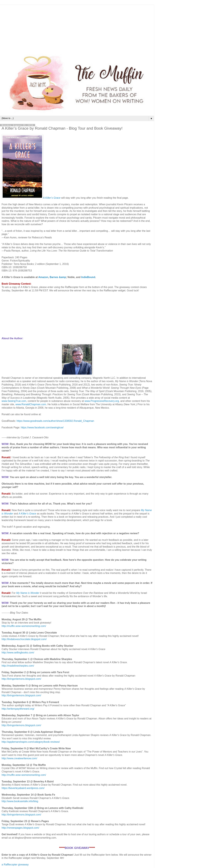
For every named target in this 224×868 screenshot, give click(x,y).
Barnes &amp (58, 277)
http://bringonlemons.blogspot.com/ (21, 679)
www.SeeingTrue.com (14, 401)
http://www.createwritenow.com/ (19, 758)
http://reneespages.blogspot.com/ (20, 828)
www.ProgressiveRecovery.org (102, 401)
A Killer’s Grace (52, 198)
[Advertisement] (77, 27)
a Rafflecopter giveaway (15, 865)
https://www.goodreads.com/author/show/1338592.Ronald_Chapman (55, 421)
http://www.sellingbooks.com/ (18, 653)
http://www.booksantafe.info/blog (20, 801)
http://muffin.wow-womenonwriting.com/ (24, 626)
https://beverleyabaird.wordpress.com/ (23, 788)
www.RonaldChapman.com (31, 404)
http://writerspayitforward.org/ (18, 709)
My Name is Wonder (28, 593)
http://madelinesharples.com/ (18, 666)
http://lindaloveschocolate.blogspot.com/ (24, 639)
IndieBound (88, 277)
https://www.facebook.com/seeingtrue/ (42, 427)
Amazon (43, 277)
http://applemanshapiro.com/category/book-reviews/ (31, 742)
